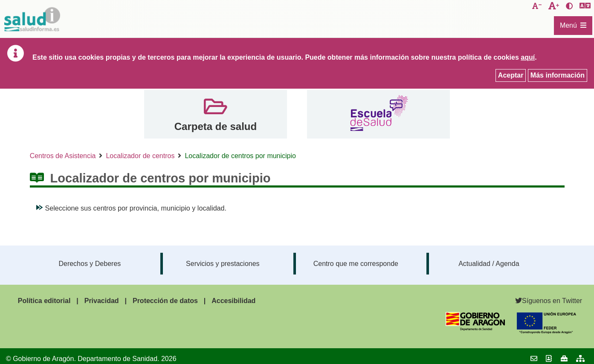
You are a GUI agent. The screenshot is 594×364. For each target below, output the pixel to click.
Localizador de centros (140, 156)
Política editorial (44, 301)
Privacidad (102, 301)
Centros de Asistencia (63, 156)
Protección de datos (165, 301)
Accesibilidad (233, 301)
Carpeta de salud (216, 126)
